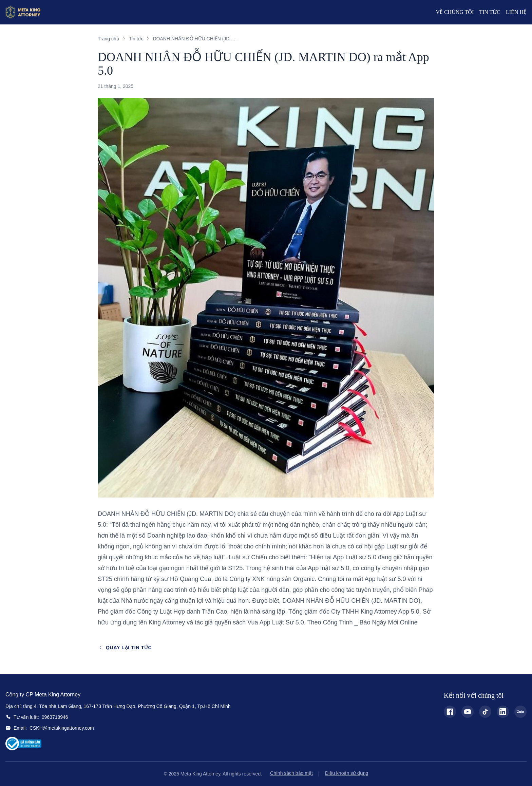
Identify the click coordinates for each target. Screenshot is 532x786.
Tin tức (136, 39)
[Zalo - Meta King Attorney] (520, 712)
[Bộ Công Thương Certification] (23, 744)
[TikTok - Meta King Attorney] (485, 712)
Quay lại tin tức (125, 648)
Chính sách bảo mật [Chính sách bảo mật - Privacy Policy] (291, 773)
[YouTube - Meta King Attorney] (468, 712)
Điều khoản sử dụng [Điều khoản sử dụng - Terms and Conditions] (347, 773)
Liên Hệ (516, 12)
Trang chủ (109, 39)
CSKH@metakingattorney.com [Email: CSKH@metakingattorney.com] (62, 728)
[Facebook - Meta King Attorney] (450, 712)
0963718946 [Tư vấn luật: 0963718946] (55, 717)
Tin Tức (490, 12)
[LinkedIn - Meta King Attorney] (503, 712)
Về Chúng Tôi (455, 12)
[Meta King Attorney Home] (23, 12)
